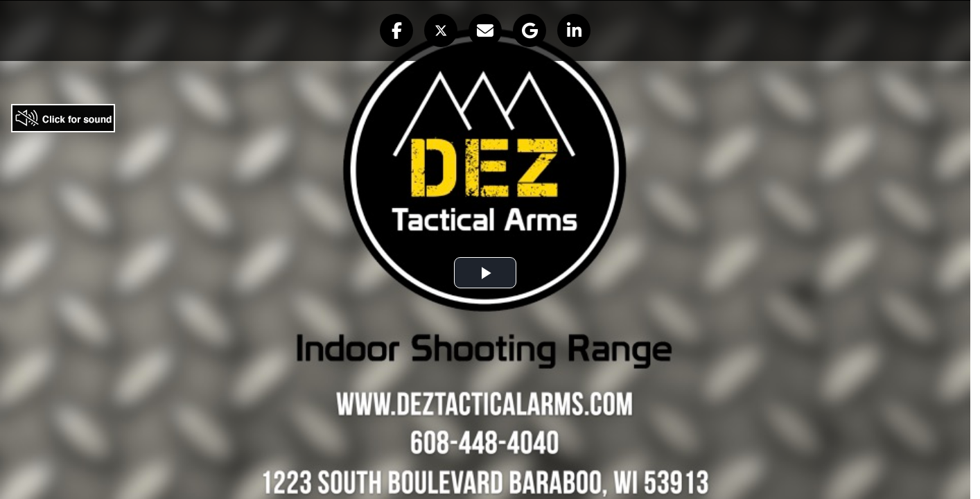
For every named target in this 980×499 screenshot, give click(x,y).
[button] (396, 30)
